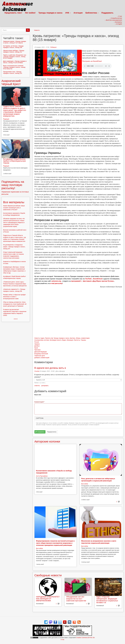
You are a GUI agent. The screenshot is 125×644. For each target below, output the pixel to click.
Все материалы (14, 202)
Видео (64, 340)
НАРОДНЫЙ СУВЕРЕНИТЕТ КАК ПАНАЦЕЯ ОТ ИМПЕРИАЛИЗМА (48, 599)
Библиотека (92, 13)
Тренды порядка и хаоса (50, 13)
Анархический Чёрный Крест (11, 82)
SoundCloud (97, 279)
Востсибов (85, 484)
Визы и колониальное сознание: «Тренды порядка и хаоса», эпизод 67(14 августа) (14, 67)
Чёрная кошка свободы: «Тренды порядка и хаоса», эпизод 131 (14, 51)
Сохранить (40, 432)
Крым (36, 348)
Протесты (77, 340)
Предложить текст (13, 13)
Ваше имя (38, 395)
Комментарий (39, 402)
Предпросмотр (52, 432)
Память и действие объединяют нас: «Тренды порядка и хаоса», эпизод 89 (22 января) (15, 57)
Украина (37, 344)
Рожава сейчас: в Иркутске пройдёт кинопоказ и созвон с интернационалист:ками (14, 297)
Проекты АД (49, 338)
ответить (37, 386)
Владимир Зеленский (41, 354)
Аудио (42, 338)
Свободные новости (48, 575)
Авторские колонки (47, 441)
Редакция (53, 47)
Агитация (78, 13)
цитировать (45, 386)
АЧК (68, 13)
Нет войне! (30, 13)
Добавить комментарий (42, 358)
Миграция (70, 340)
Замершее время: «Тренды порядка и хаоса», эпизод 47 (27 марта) (15, 42)
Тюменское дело (40, 356)
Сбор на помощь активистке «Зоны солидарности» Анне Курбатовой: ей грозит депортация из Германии (15, 304)
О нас (62, 640)
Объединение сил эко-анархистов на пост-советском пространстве (76, 599)
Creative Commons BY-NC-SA (85, 638)
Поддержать (107, 13)
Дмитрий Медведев (41, 352)
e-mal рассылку (56, 283)
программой (76, 281)
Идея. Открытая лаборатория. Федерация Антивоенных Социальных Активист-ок (107, 600)
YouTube (88, 279)
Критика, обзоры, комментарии (80, 338)
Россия (37, 342)
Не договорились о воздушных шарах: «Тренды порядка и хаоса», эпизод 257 (14, 247)
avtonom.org (56, 281)
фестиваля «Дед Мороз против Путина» (98, 281)
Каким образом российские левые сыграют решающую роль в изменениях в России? (14, 208)
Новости (37, 30)
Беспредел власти (56, 340)
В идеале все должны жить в (50, 368)
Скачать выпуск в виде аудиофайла (97, 66)
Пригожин (37, 350)
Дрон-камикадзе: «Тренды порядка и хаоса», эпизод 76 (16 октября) (15, 62)
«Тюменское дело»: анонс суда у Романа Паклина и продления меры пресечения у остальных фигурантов (15, 284)
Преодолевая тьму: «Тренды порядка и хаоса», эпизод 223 (13, 72)
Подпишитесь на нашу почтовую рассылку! (13, 185)
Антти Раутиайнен (42, 476)
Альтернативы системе (42, 340)
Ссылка (37, 371)
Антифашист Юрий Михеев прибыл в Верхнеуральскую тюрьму (14, 161)
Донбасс (37, 346)
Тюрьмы (83, 340)
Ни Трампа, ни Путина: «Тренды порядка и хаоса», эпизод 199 (13, 47)
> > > (16, 319)
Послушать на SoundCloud (92, 61)
